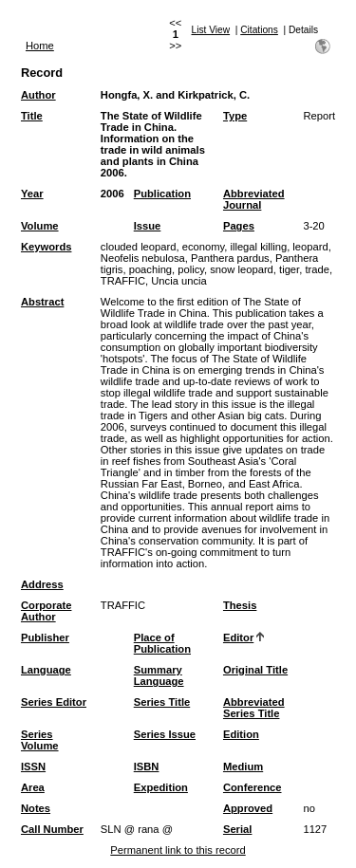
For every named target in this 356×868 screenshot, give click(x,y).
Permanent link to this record (178, 850)
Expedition (161, 787)
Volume (40, 226)
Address (42, 584)
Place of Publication (162, 643)
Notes (36, 808)
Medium (243, 766)
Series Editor (54, 702)
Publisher (45, 637)
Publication (162, 194)
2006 (112, 194)
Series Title (162, 702)
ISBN (147, 766)
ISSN (33, 766)
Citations (259, 30)
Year (32, 194)
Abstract (42, 302)
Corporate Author (46, 611)
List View (211, 30)
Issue (148, 226)
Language (46, 670)
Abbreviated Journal (254, 199)
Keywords (46, 247)
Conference (253, 787)
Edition (241, 734)
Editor (238, 637)
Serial (237, 829)
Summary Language (159, 675)
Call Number (52, 829)
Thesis (240, 605)
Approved (248, 808)
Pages (239, 226)
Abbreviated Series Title (254, 708)
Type (235, 116)
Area (33, 787)
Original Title (255, 670)
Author (38, 95)
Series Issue (165, 734)
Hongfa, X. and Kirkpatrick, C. (175, 95)
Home (40, 46)
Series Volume (40, 740)
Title (32, 116)
